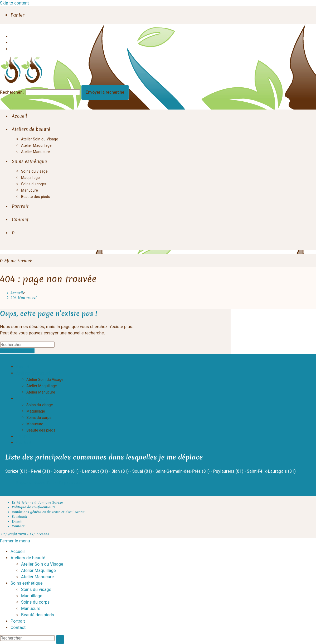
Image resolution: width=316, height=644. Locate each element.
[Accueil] (17, 293)
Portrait (23, 436)
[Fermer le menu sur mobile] (15, 541)
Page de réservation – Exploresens (49, 483)
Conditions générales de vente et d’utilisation (48, 512)
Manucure (35, 424)
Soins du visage (40, 405)
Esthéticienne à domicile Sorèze (37, 502)
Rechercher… (12, 92)
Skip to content (14, 3)
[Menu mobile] (18, 261)
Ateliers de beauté (33, 373)
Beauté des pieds (41, 430)
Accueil (23, 367)
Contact (23, 443)
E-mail (17, 521)
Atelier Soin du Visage (45, 380)
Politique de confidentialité (34, 507)
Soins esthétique (32, 398)
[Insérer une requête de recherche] (27, 345)
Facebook (20, 517)
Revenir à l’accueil (17, 351)
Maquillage (36, 411)
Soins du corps (39, 418)
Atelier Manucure (41, 392)
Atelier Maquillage (42, 386)
